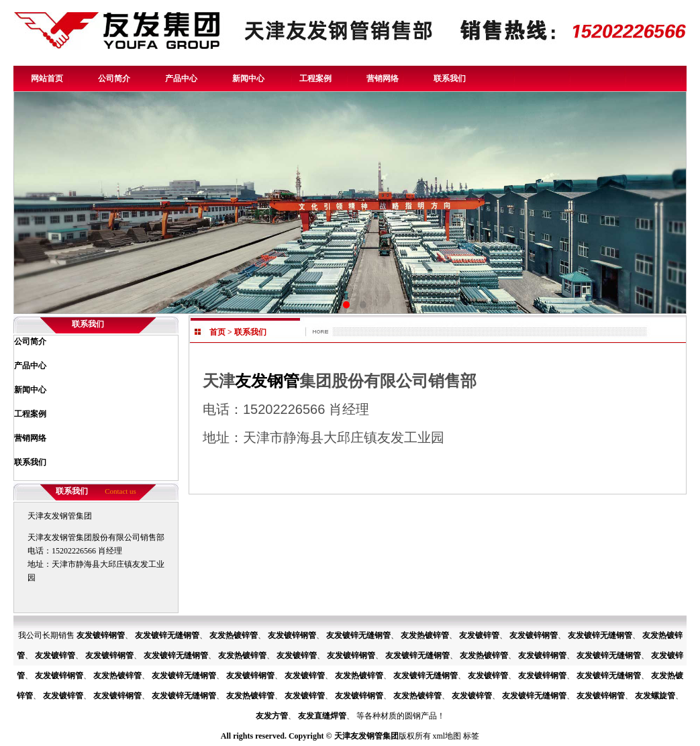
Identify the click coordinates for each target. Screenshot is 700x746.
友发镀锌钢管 (101, 635)
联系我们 (450, 78)
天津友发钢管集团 (366, 736)
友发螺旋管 (655, 696)
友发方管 (272, 716)
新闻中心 (248, 78)
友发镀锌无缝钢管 (167, 635)
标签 (471, 736)
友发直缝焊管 (322, 716)
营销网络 (383, 78)
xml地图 (447, 736)
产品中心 (181, 78)
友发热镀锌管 (234, 635)
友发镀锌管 (479, 635)
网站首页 (47, 78)
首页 (217, 332)
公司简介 (114, 78)
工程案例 (315, 78)
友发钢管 (267, 381)
